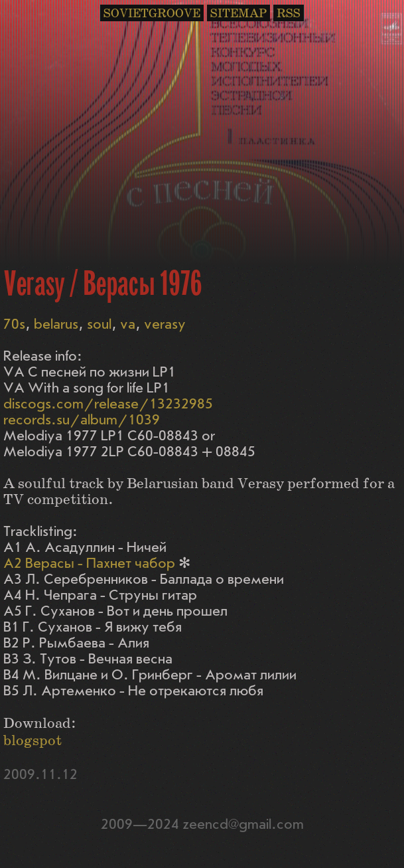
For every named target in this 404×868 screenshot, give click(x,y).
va (128, 324)
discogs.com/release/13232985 (108, 404)
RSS (289, 14)
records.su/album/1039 (82, 420)
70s (14, 324)
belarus (56, 324)
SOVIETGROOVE (152, 14)
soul (99, 324)
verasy (165, 324)
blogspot (33, 741)
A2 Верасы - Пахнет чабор (89, 564)
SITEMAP (238, 14)
